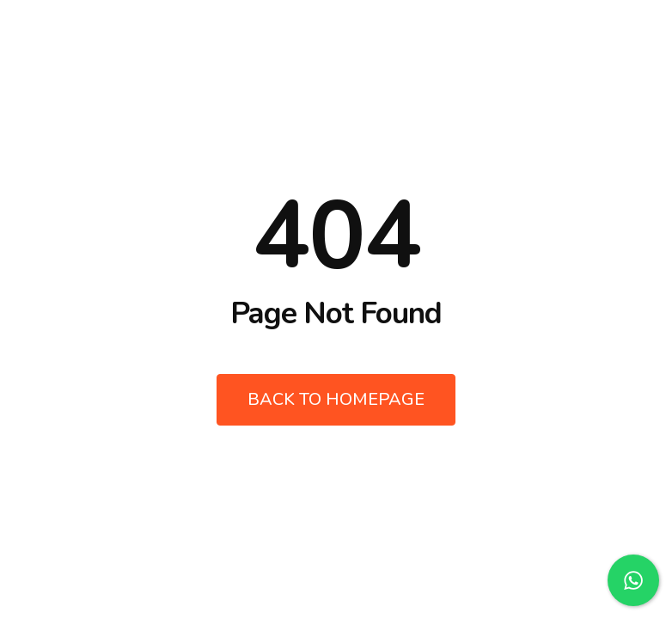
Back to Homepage (336, 399)
